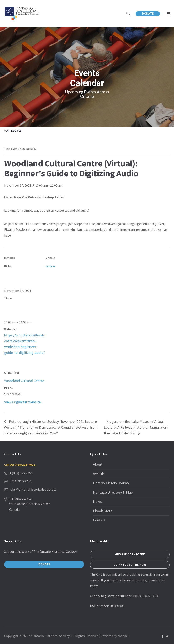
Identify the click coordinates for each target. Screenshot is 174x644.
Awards (99, 474)
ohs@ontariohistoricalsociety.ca (34, 489)
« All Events (13, 130)
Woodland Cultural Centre (24, 381)
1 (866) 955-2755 (21, 473)
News (97, 502)
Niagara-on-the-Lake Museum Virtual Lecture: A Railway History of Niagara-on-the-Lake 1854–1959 (136, 427)
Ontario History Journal (111, 483)
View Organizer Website (22, 402)
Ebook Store (103, 511)
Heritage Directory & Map (113, 492)
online (50, 266)
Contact (99, 520)
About (98, 464)
